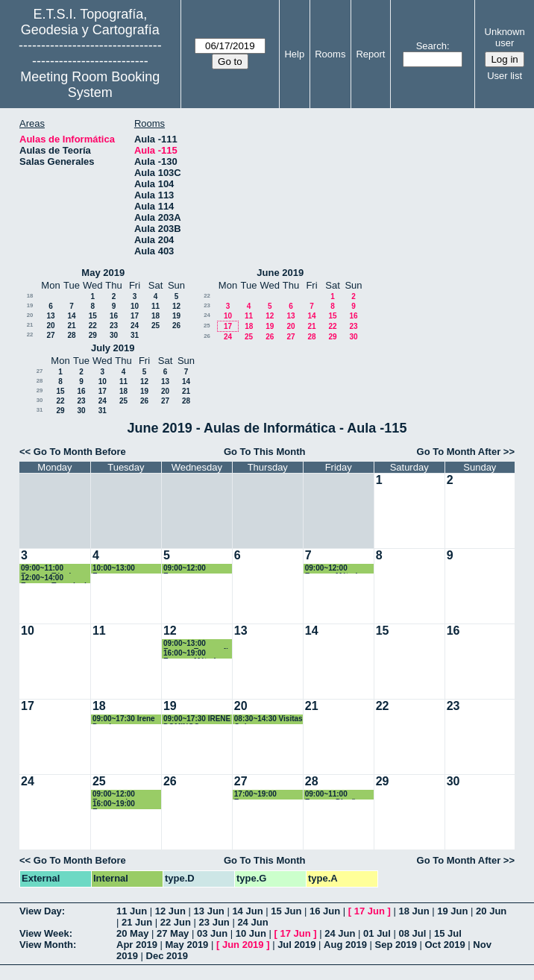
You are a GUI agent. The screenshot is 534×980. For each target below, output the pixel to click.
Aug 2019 (345, 945)
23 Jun (214, 922)
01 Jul (377, 933)
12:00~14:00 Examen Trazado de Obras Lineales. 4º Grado (56, 578)
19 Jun (452, 911)
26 (176, 326)
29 (93, 335)
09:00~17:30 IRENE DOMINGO (197, 719)
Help (294, 54)
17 (135, 316)
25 (156, 326)
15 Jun (286, 911)
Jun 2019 (243, 945)
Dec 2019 (167, 956)
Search (431, 46)
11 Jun (132, 911)
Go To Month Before (80, 452)
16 (114, 316)
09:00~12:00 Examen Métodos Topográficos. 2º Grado (336, 569)
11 (156, 306)
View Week (44, 933)
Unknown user (505, 37)
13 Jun (209, 911)
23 (114, 326)
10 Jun (251, 933)
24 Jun (252, 922)
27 (50, 335)
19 (30, 305)
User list (505, 76)
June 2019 (280, 273)
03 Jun (212, 933)
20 (30, 315)
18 (30, 296)
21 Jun (137, 922)
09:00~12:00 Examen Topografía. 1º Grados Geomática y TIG (197, 569)
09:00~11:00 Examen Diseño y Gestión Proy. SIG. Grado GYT (337, 795)
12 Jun (170, 911)
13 (50, 316)
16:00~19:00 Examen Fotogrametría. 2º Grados (123, 804)
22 (93, 326)
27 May (173, 933)
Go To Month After (459, 452)
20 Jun (491, 911)
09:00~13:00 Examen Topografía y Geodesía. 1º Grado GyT (198, 644)
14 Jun (247, 911)
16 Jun (325, 911)
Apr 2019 (137, 945)
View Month (46, 945)
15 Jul (448, 933)
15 (93, 316)
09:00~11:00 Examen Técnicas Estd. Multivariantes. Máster (52, 569)
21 (30, 325)
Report (370, 54)
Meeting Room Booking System (90, 85)
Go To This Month (265, 452)
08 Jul (413, 933)
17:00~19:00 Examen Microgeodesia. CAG (261, 795)
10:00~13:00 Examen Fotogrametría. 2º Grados (123, 569)
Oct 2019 (445, 945)
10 (135, 306)
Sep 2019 (396, 945)
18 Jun (414, 911)
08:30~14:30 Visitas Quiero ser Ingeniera (268, 719)
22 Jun (176, 922)
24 (135, 326)
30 (114, 335)
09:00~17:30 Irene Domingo (124, 719)
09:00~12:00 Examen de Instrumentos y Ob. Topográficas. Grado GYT (126, 795)
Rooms (330, 54)
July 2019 (113, 348)
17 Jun (370, 911)
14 (71, 316)
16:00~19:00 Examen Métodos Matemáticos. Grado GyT (194, 654)
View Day (41, 911)
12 (176, 306)
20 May (132, 933)
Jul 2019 (296, 945)
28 (71, 335)
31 (135, 335)
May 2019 (103, 273)
